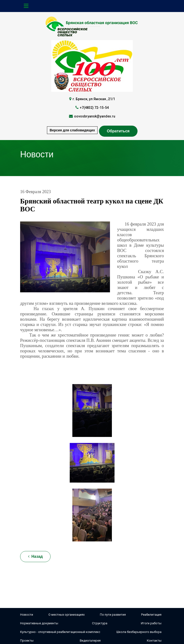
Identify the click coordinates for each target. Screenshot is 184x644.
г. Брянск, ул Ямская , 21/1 (94, 99)
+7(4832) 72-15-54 (94, 108)
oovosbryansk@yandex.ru (95, 116)
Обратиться (118, 131)
